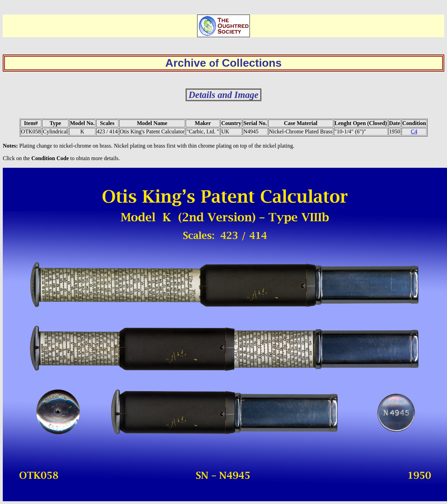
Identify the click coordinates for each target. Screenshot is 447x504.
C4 (414, 131)
